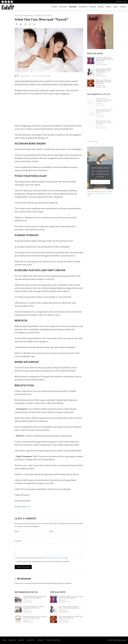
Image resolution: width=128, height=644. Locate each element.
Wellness (73, 7)
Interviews (83, 7)
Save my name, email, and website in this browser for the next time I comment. (43, 562)
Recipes (101, 7)
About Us (21, 640)
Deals (116, 7)
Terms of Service (59, 558)
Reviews (93, 7)
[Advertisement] (49, 111)
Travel (109, 7)
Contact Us (31, 640)
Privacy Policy (48, 558)
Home (4, 640)
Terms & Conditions (33, 527)
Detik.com (26, 507)
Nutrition (63, 7)
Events (123, 7)
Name (17, 532)
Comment (18, 541)
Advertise (120, 2)
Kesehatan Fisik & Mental (44, 16)
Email (51, 532)
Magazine (12, 640)
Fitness (54, 7)
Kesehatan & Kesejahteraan (24, 16)
